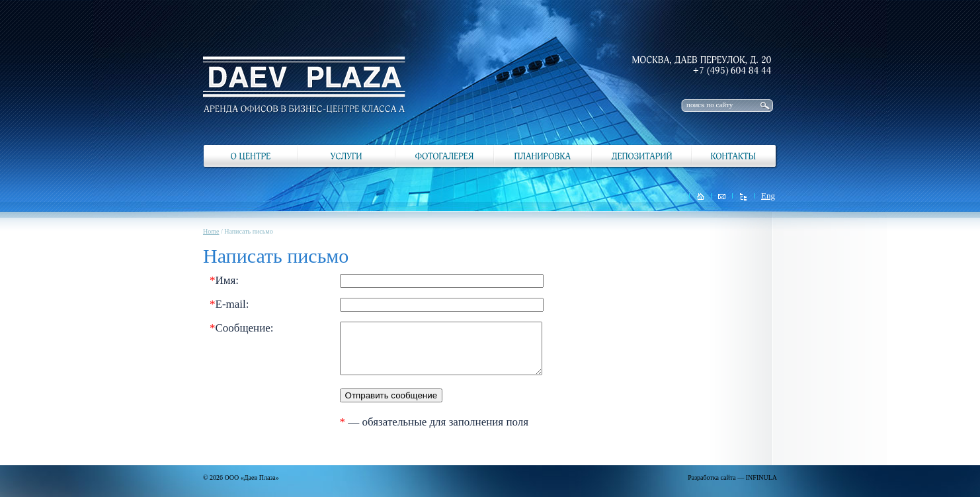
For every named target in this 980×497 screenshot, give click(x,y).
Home (211, 231)
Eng (768, 196)
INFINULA (761, 477)
